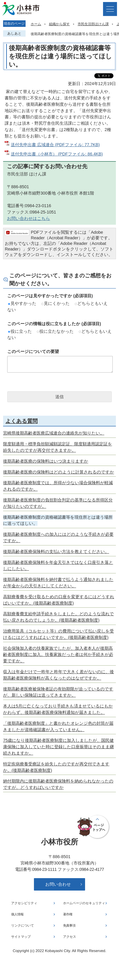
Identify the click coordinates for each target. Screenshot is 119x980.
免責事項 (69, 925)
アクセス (70, 937)
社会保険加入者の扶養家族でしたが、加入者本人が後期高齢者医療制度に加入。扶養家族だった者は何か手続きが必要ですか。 (58, 655)
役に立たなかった (55, 331)
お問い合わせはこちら (29, 218)
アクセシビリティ (24, 903)
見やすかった (22, 303)
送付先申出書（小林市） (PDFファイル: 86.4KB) (57, 154)
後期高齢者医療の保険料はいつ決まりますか (46, 461)
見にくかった (56, 303)
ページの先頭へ (94, 827)
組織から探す (59, 24)
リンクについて (23, 925)
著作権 (68, 914)
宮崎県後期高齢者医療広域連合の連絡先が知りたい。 (54, 433)
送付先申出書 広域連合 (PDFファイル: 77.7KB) (55, 145)
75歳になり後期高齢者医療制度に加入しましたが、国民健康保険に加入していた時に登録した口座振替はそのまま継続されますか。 (58, 747)
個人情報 (17, 914)
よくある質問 (22, 421)
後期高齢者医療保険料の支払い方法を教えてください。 (56, 551)
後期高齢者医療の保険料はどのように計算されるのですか (59, 472)
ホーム (36, 24)
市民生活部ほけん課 (93, 24)
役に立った (20, 331)
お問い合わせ (58, 884)
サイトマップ (21, 937)
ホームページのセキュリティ (84, 903)
